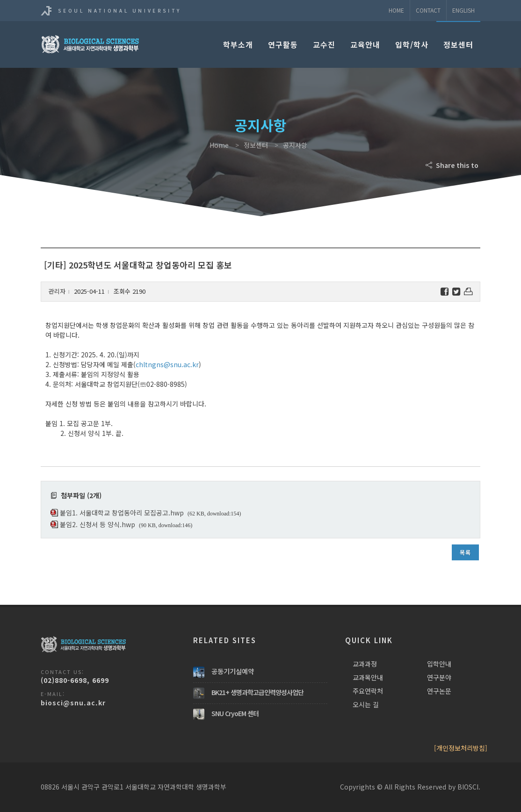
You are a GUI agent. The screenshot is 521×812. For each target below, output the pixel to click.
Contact (428, 10)
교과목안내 (368, 677)
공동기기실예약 (233, 671)
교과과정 (365, 664)
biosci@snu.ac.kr (73, 703)
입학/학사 (412, 44)
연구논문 (439, 691)
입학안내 (439, 664)
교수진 (324, 44)
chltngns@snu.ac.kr (167, 364)
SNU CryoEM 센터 (235, 713)
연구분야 (439, 677)
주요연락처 (368, 691)
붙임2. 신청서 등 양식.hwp (98, 524)
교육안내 (365, 44)
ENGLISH (463, 10)
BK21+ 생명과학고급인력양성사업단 (257, 692)
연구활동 (283, 44)
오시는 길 (366, 704)
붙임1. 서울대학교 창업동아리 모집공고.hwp (122, 513)
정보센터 (458, 44)
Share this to (453, 165)
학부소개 (238, 44)
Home (396, 10)
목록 (465, 552)
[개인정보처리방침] (461, 748)
